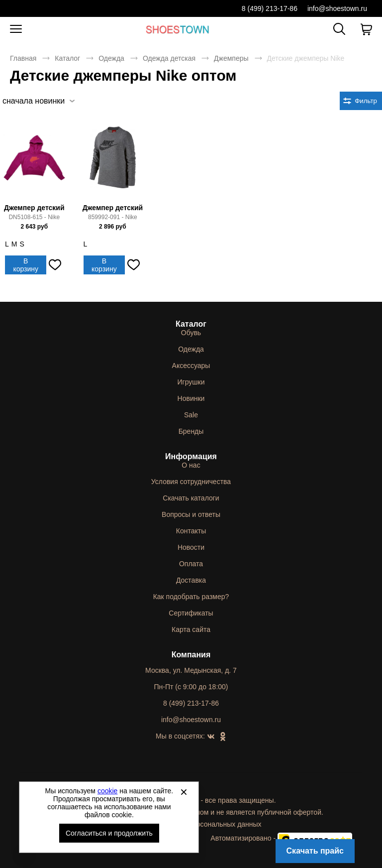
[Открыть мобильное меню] (16, 29)
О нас (191, 465)
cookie (107, 791)
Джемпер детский (34, 208)
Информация (191, 456)
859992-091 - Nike (113, 217)
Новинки (191, 398)
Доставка (191, 580)
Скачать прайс (315, 851)
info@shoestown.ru (337, 8)
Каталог (67, 58)
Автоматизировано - (281, 838)
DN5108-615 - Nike (34, 217)
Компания (191, 655)
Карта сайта (191, 629)
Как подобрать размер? (191, 597)
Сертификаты (191, 613)
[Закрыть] (184, 792)
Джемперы (231, 58)
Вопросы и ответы (191, 514)
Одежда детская (169, 58)
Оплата (191, 564)
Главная (23, 58)
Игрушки (191, 382)
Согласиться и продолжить (109, 833)
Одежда (111, 58)
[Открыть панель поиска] (339, 29)
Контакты (191, 531)
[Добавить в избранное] (55, 265)
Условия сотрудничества (191, 482)
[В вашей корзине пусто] (366, 29)
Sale (191, 415)
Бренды (191, 431)
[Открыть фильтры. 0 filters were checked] (361, 101)
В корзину (26, 265)
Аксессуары (191, 366)
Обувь (191, 333)
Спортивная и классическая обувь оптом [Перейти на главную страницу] (178, 29)
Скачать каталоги (191, 498)
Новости (191, 547)
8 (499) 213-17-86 (270, 8)
